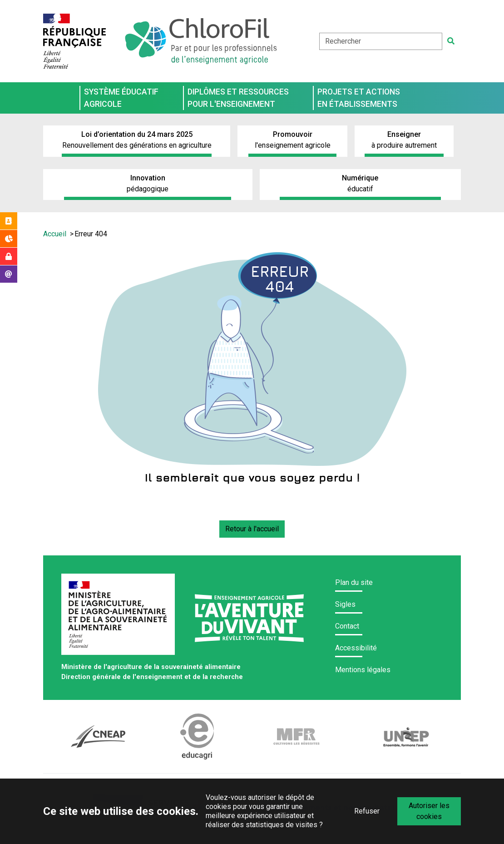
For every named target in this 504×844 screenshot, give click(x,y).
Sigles (345, 604)
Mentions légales (363, 670)
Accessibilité (356, 648)
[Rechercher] (451, 41)
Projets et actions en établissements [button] (359, 98)
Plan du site (354, 582)
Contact (347, 626)
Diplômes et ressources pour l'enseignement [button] (238, 98)
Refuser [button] (367, 811)
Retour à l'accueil (252, 529)
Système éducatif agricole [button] (121, 98)
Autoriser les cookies (429, 811)
